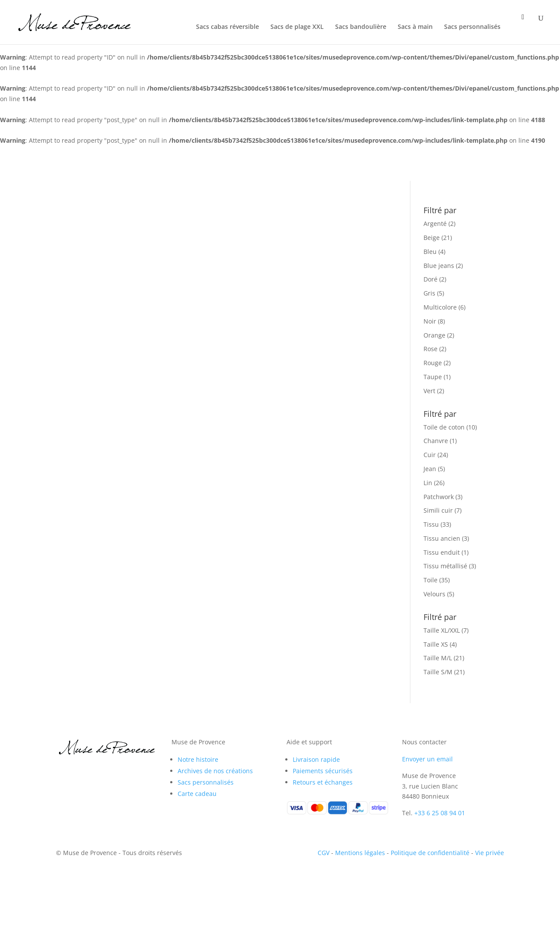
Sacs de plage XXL (297, 27)
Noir (430, 321)
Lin (428, 483)
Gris (429, 293)
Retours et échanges (323, 782)
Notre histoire (198, 759)
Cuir (430, 455)
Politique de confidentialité (430, 853)
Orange (434, 335)
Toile (430, 580)
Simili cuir (438, 510)
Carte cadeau (197, 794)
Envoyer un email (427, 759)
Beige (432, 238)
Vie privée (490, 853)
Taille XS (436, 644)
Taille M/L (438, 658)
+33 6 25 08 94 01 (440, 813)
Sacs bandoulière (361, 27)
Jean (430, 469)
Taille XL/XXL (442, 630)
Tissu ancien (442, 538)
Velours (434, 594)
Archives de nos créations (215, 771)
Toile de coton (444, 427)
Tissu (431, 524)
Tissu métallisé (445, 566)
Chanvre (436, 441)
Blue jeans (439, 266)
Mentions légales (360, 853)
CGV (324, 853)
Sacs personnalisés (472, 27)
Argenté (435, 224)
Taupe (433, 377)
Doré (430, 279)
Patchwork (439, 497)
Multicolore (440, 307)
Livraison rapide (316, 759)
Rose (430, 349)
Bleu (430, 252)
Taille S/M (438, 672)
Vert (429, 391)
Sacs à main (415, 27)
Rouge (433, 363)
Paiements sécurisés (323, 771)
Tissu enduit (442, 552)
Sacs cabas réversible (227, 27)
